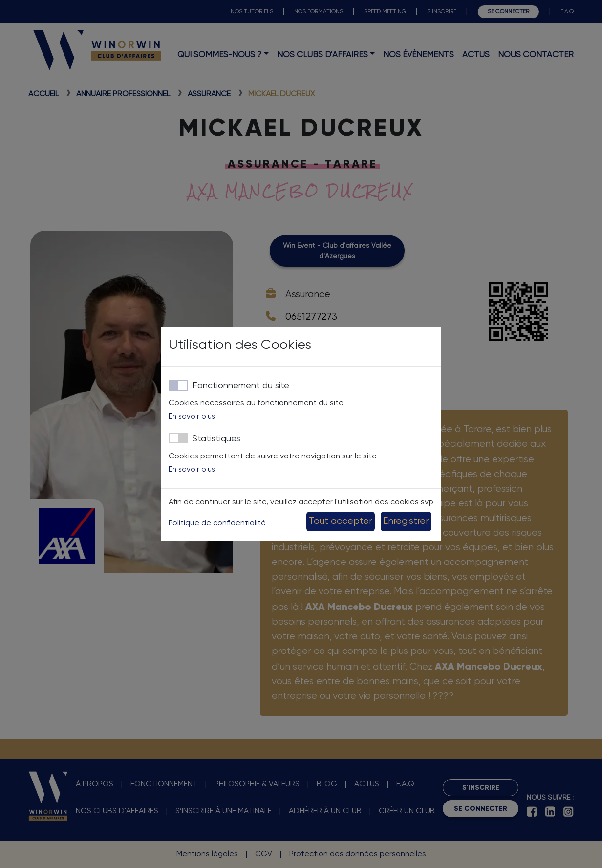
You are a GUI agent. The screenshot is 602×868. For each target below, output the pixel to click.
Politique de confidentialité (217, 523)
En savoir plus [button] (192, 417)
